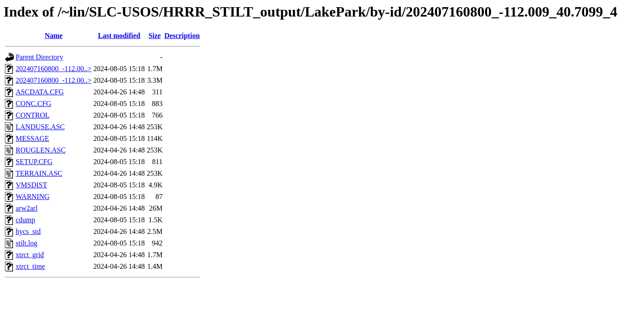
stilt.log (26, 243)
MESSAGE (32, 138)
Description (182, 36)
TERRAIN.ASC (39, 173)
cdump (25, 220)
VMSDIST (31, 185)
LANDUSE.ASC (40, 127)
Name (54, 36)
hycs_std (28, 231)
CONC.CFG (34, 104)
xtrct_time (30, 266)
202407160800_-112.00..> (54, 69)
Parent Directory (39, 57)
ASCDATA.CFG (40, 92)
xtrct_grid (30, 255)
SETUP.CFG (34, 162)
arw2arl (27, 208)
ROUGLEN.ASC (41, 150)
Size (155, 36)
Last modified (119, 36)
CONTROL (33, 115)
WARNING (33, 197)
